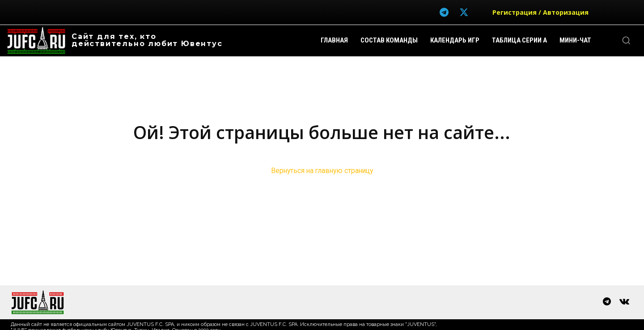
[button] (626, 40)
